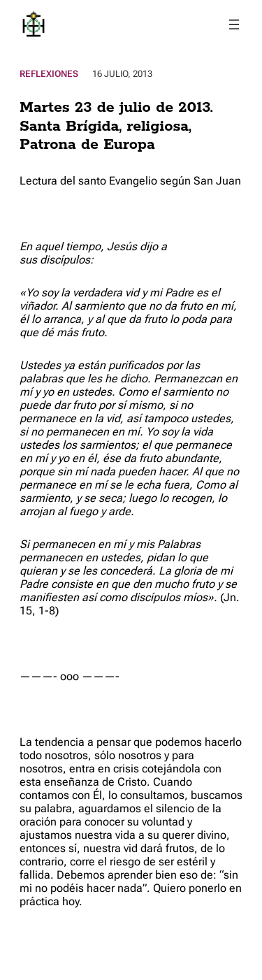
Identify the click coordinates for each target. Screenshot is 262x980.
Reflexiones (49, 74)
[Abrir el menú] (234, 24)
